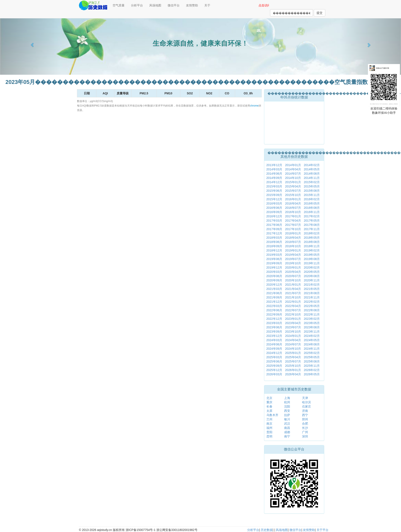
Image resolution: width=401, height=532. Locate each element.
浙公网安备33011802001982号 (177, 530)
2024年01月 (293, 336)
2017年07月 (293, 225)
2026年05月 (312, 374)
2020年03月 (274, 272)
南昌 (287, 428)
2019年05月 (312, 255)
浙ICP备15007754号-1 (141, 530)
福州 (269, 428)
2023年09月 (274, 332)
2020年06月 (274, 276)
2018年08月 (312, 242)
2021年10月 (293, 297)
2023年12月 (274, 336)
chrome (254, 106)
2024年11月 (312, 349)
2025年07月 (293, 361)
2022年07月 (293, 310)
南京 (269, 424)
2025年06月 (274, 361)
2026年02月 (312, 370)
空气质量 (119, 5)
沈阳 (287, 406)
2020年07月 (293, 276)
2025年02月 (312, 353)
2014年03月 (274, 169)
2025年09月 (274, 366)
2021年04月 (293, 289)
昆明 (269, 436)
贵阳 (269, 432)
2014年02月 (312, 165)
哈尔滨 (307, 402)
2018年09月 (274, 246)
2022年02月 (312, 302)
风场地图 (155, 5)
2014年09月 (274, 178)
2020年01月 (293, 267)
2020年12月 (274, 285)
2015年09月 (274, 195)
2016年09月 (274, 212)
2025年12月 (274, 370)
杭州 (287, 402)
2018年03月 (274, 238)
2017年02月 (312, 216)
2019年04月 (293, 255)
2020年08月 (312, 276)
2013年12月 (274, 165)
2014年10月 (293, 178)
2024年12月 (274, 353)
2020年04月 (293, 272)
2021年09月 (274, 297)
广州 (305, 432)
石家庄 (307, 406)
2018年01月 (293, 233)
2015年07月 (293, 191)
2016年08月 (312, 208)
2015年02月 (312, 182)
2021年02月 (312, 285)
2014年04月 (293, 169)
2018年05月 (312, 238)
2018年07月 (293, 242)
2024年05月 (312, 340)
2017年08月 (312, 225)
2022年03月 (274, 306)
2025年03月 (274, 357)
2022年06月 (274, 310)
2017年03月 (274, 221)
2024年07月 (293, 344)
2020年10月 (293, 280)
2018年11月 (312, 246)
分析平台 (137, 5)
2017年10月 (293, 229)
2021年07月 (293, 293)
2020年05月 (312, 272)
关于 (207, 5)
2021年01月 (293, 285)
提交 (320, 13)
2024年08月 (312, 344)
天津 (305, 398)
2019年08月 (312, 259)
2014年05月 (312, 169)
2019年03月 (274, 255)
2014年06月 (274, 174)
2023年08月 (312, 327)
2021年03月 (274, 289)
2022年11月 (312, 314)
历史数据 (267, 530)
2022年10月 (293, 314)
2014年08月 (312, 174)
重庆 (269, 402)
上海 (287, 398)
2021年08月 (312, 293)
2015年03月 (274, 186)
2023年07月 (293, 327)
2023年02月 (312, 319)
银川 (287, 419)
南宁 (287, 436)
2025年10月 (293, 366)
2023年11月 (312, 332)
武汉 (287, 424)
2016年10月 (293, 212)
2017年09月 (274, 229)
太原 (269, 411)
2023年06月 (274, 327)
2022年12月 (274, 319)
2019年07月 (293, 259)
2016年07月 (293, 208)
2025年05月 (312, 357)
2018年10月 (293, 246)
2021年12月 (274, 302)
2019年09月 (274, 263)
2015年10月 (293, 195)
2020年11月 (312, 280)
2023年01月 (293, 319)
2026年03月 (274, 374)
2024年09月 (274, 349)
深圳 (305, 436)
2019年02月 (312, 250)
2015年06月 (274, 191)
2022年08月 (312, 310)
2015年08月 (312, 191)
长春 (269, 406)
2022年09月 (274, 314)
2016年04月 (293, 203)
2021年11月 (312, 297)
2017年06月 (274, 225)
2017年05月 (312, 221)
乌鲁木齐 (272, 415)
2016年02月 (312, 199)
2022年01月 (293, 302)
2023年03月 (274, 323)
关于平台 (323, 530)
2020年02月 (312, 267)
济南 (305, 411)
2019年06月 (274, 259)
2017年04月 (293, 221)
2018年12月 (274, 250)
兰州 (269, 419)
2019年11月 (312, 263)
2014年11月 (312, 178)
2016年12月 (274, 216)
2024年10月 (293, 349)
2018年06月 (274, 242)
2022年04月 (293, 306)
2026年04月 (293, 374)
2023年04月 (293, 323)
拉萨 (287, 415)
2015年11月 (312, 195)
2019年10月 (293, 263)
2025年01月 (293, 353)
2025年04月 (293, 357)
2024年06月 (274, 344)
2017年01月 (293, 216)
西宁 (305, 415)
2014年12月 (274, 182)
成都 (287, 432)
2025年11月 (312, 366)
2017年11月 (312, 229)
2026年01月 (293, 370)
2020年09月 (274, 280)
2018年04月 (293, 238)
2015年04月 (293, 186)
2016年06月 (274, 208)
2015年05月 (312, 186)
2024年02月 (312, 336)
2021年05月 (312, 289)
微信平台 (174, 5)
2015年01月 (293, 182)
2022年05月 (312, 306)
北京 (269, 398)
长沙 (305, 428)
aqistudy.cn (105, 530)
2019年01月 (293, 250)
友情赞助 (192, 5)
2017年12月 (274, 233)
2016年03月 (274, 203)
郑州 (305, 419)
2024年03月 (274, 340)
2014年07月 (293, 174)
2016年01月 (293, 199)
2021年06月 (274, 293)
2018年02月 (312, 233)
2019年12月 (274, 267)
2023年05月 (312, 323)
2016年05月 (312, 203)
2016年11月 (312, 212)
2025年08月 (312, 361)
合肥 (305, 424)
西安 (287, 411)
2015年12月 (274, 199)
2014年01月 (293, 165)
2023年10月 (293, 332)
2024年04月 (293, 340)
